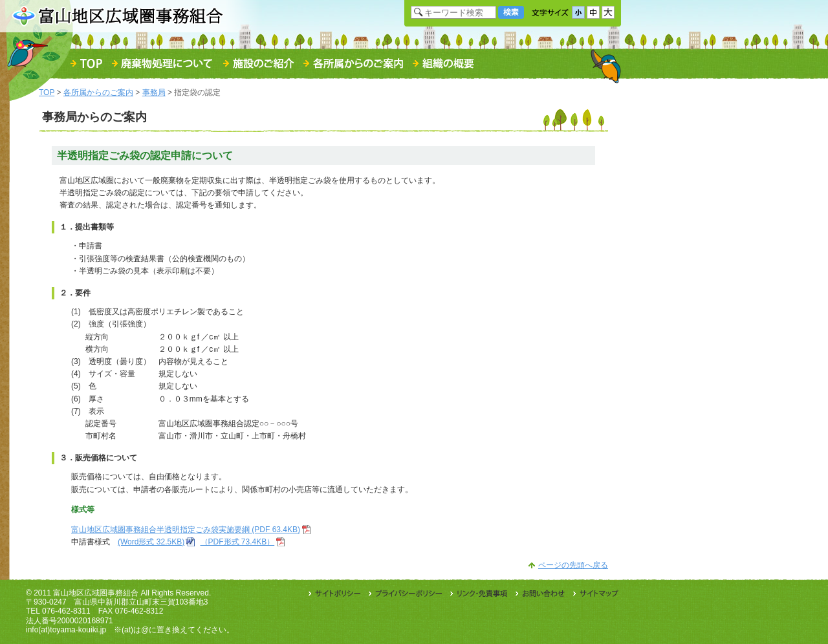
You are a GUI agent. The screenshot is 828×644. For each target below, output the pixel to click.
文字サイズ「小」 (578, 12)
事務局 (154, 92)
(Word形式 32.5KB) (151, 542)
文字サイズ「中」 (593, 12)
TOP (47, 92)
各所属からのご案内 (98, 92)
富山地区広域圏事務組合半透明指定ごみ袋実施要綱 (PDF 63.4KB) (186, 530)
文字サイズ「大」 (608, 12)
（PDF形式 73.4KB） (238, 542)
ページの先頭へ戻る (573, 565)
